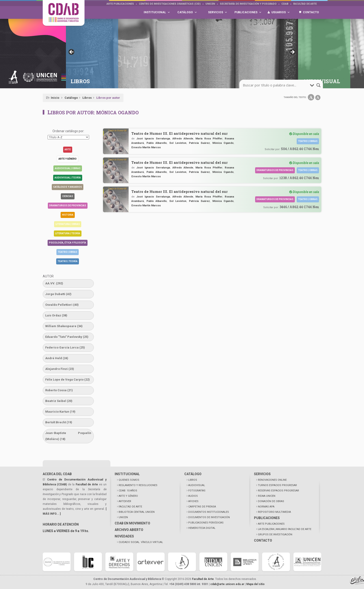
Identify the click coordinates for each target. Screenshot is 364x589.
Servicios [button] (218, 12)
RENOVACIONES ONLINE (272, 480)
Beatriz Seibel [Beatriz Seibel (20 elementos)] (59, 401)
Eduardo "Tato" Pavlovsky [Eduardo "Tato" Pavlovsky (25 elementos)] (67, 337)
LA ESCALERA (285, 529)
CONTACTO (263, 540)
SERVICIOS (262, 474)
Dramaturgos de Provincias (68, 206)
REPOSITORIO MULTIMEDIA (274, 512)
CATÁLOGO (193, 474)
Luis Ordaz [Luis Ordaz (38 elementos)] (56, 315)
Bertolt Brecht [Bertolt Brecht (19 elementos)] (59, 422)
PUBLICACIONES (267, 518)
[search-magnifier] (318, 85)
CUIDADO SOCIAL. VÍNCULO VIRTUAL (141, 542)
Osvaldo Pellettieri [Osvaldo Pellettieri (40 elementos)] (62, 305)
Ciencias (68, 196)
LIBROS (193, 480)
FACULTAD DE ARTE (130, 507)
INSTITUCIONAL (127, 474)
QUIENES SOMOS (129, 480)
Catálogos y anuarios (68, 187)
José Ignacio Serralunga (153, 138)
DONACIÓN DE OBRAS (271, 501)
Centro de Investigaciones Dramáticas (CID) (170, 4)
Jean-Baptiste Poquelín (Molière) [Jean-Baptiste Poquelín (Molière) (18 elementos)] (68, 436)
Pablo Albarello (157, 143)
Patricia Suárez (199, 143)
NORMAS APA (266, 507)
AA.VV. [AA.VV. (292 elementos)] (54, 283)
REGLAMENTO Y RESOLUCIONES (138, 485)
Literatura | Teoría (68, 233)
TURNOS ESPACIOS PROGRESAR (277, 485)
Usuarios (281, 12)
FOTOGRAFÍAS (197, 491)
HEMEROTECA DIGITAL (202, 528)
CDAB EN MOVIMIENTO (132, 523)
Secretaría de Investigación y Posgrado (248, 4)
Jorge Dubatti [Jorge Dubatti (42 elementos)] (58, 294)
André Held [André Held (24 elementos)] (57, 358)
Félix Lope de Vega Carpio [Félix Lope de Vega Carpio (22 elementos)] (68, 380)
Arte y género (68, 159)
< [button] (72, 52)
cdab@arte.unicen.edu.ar (227, 584)
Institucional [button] (157, 12)
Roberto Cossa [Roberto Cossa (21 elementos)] (59, 390)
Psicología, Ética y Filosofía (68, 243)
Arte (68, 150)
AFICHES (193, 501)
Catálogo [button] (187, 12)
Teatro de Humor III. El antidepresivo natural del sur (180, 133)
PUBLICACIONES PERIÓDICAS (206, 523)
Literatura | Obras (68, 224)
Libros (87, 98)
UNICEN (210, 4)
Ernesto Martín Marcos (146, 147)
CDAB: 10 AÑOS (128, 491)
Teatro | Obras (68, 252)
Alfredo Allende (183, 138)
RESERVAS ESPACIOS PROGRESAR (278, 491)
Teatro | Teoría (68, 261)
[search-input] (276, 85)
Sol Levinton (178, 143)
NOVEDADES (124, 536)
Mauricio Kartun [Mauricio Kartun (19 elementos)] (60, 412)
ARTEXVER (125, 501)
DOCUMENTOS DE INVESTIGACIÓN (209, 517)
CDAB (285, 4)
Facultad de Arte (305, 4)
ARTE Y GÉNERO (128, 496)
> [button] (292, 52)
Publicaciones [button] (248, 12)
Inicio (55, 98)
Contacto (311, 12)
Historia (68, 215)
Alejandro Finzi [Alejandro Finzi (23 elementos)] (60, 369)
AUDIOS (193, 496)
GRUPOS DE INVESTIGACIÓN (275, 535)
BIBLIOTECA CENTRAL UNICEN (137, 512)
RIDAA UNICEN (267, 496)
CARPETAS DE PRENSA (202, 507)
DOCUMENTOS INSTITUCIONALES (209, 512)
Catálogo (71, 98)
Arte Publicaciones (120, 4)
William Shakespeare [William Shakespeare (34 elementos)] (64, 326)
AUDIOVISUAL (197, 485)
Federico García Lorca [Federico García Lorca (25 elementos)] (65, 347)
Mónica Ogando (223, 143)
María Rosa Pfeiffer (209, 138)
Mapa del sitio (255, 584)
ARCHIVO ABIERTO (129, 530)
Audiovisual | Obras (68, 168)
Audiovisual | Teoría (68, 178)
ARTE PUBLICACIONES (271, 524)
